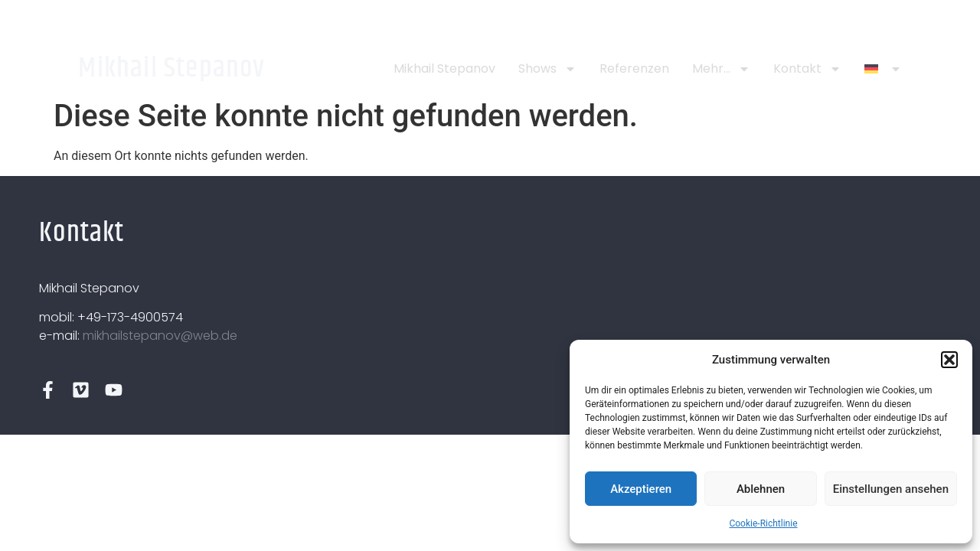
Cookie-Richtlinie (763, 523)
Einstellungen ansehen (891, 489)
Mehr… (721, 69)
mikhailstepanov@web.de (160, 336)
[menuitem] (883, 69)
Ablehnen (761, 489)
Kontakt (807, 69)
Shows (547, 69)
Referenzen (634, 68)
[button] (949, 360)
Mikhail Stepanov (171, 68)
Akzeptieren (641, 489)
